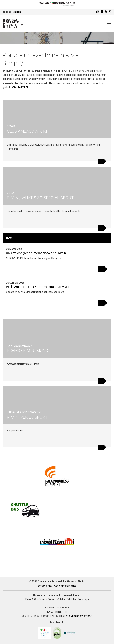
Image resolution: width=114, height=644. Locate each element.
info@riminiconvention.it (79, 616)
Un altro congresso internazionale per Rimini (36, 253)
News (9, 238)
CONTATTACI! (20, 87)
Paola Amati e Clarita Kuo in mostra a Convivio (37, 287)
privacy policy (45, 586)
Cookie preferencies (65, 586)
